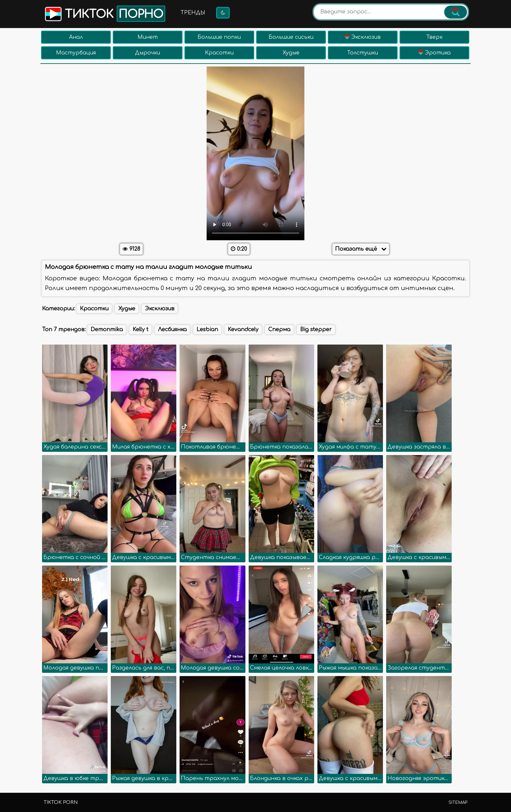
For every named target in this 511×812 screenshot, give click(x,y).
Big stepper (316, 330)
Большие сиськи (291, 37)
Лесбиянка (172, 330)
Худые (291, 53)
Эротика (434, 53)
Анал (76, 37)
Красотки (219, 53)
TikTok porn (61, 802)
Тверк (434, 37)
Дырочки (147, 53)
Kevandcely (243, 330)
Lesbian (207, 330)
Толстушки (363, 53)
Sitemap (458, 803)
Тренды (193, 13)
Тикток (104, 14)
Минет (148, 37)
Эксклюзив (363, 37)
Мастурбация (76, 53)
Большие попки (219, 37)
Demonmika (107, 330)
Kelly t (140, 330)
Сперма (279, 330)
